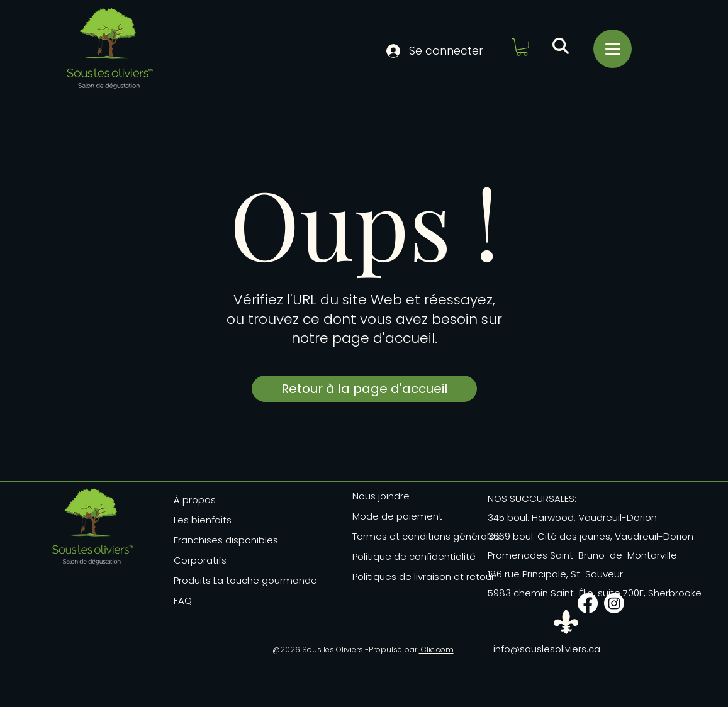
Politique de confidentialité (414, 556)
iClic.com (436, 649)
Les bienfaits (203, 520)
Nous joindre (381, 496)
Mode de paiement (397, 516)
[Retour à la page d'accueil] (364, 389)
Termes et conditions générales (422, 536)
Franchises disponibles (226, 540)
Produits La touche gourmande (232, 580)
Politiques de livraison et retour (422, 576)
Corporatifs (200, 560)
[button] (522, 47)
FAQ (183, 600)
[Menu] (613, 49)
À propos (195, 500)
